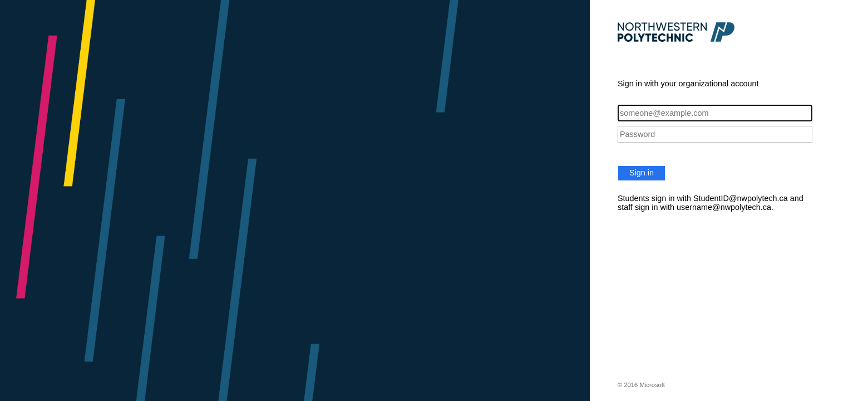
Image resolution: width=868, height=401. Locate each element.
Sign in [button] (642, 173)
